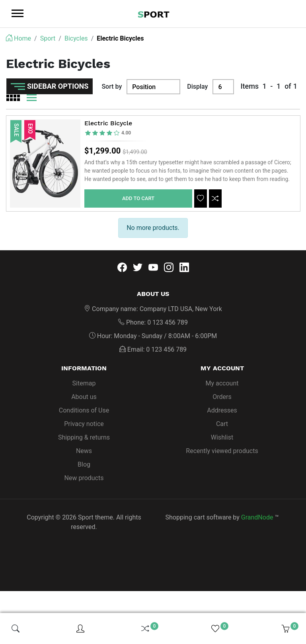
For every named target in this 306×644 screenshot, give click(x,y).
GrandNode (257, 518)
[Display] (223, 87)
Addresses (222, 411)
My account (222, 384)
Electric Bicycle (108, 124)
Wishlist (222, 438)
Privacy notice (84, 424)
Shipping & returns (84, 438)
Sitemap (84, 384)
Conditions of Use (84, 411)
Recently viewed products (222, 451)
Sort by (112, 87)
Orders (222, 397)
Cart (222, 424)
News (84, 451)
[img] (16, 628)
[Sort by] (153, 87)
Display (197, 87)
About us (84, 397)
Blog (84, 465)
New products (84, 478)
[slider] (108, 133)
